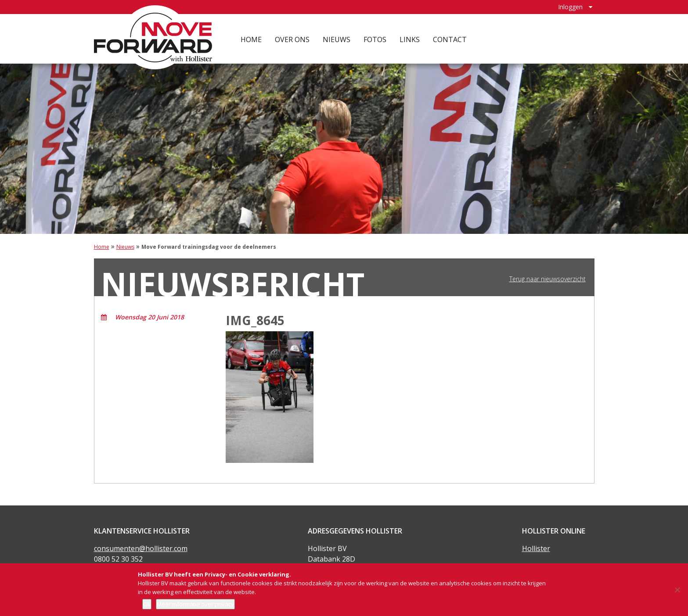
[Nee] (677, 590)
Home (251, 39)
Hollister (536, 548)
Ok (147, 604)
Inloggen (570, 7)
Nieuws (337, 39)
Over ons (292, 39)
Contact (450, 39)
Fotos (375, 39)
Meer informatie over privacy (195, 604)
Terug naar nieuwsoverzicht (548, 279)
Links (410, 39)
